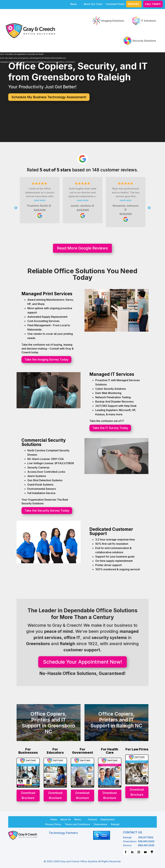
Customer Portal (115, 4)
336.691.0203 (146, 841)
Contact (92, 819)
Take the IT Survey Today (110, 428)
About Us (66, 819)
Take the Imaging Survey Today (46, 359)
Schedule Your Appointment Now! (82, 662)
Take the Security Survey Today (47, 511)
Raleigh (115, 824)
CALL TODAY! (153, 4)
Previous (16, 208)
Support (134, 4)
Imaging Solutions (108, 21)
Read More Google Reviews (82, 248)
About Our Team (93, 4)
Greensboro (100, 824)
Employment (108, 819)
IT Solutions (144, 21)
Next (149, 208)
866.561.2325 (146, 845)
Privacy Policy (53, 824)
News (74, 4)
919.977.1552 (146, 837)
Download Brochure (28, 795)
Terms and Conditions (77, 824)
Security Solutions (139, 41)
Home (54, 819)
